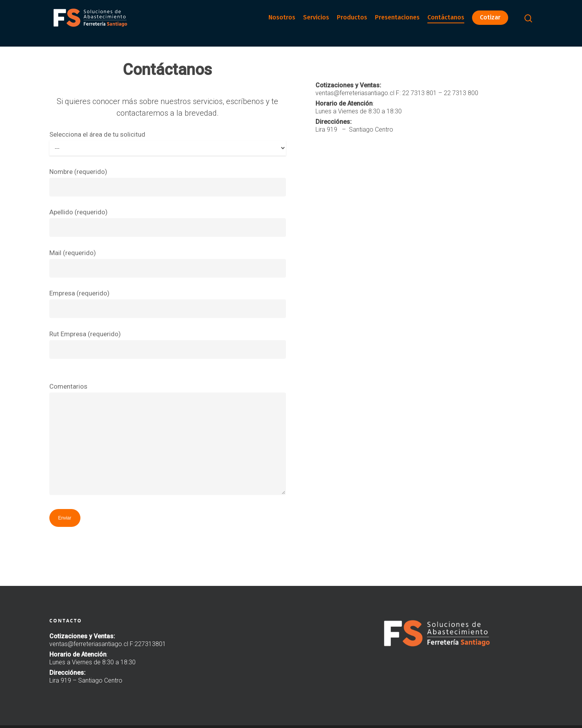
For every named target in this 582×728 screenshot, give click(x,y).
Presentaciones (397, 23)
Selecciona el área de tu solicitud (168, 143)
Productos (352, 23)
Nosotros (282, 23)
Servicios (316, 23)
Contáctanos (446, 23)
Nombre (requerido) (168, 182)
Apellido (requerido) (168, 222)
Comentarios (168, 441)
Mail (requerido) (168, 263)
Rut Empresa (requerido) (168, 344)
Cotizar (490, 23)
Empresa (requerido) (168, 304)
